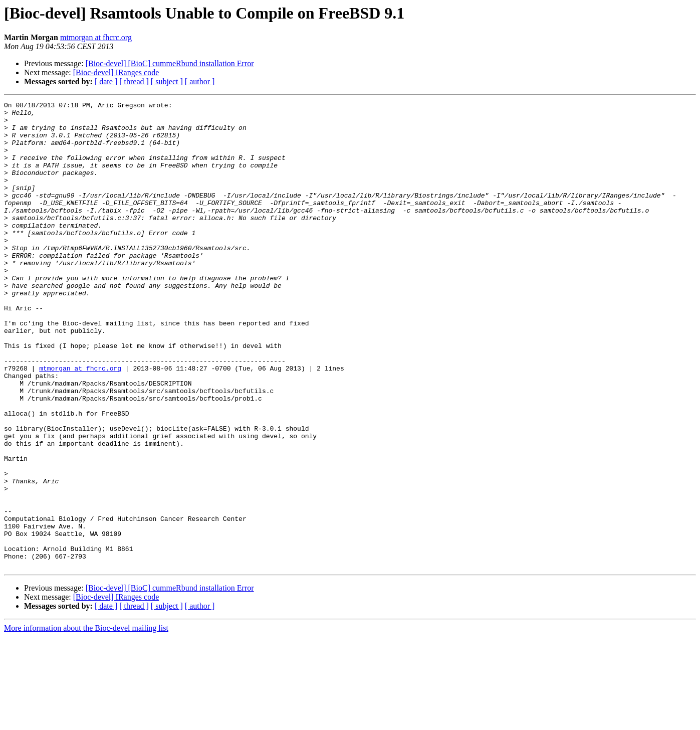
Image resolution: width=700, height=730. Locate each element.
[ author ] (200, 81)
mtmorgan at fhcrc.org (96, 37)
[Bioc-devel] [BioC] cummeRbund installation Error (170, 63)
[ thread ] (134, 81)
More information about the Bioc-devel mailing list (86, 721)
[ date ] (106, 81)
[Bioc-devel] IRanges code (116, 72)
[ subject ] (167, 81)
